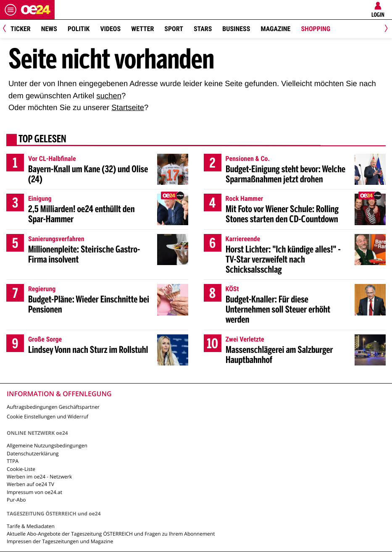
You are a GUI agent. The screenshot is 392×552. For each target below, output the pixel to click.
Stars (203, 29)
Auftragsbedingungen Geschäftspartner (53, 407)
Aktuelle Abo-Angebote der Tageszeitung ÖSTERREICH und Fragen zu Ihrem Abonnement (111, 534)
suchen (109, 96)
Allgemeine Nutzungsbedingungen (47, 446)
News (49, 29)
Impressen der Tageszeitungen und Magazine (60, 541)
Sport (174, 29)
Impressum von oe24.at (34, 492)
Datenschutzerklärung (33, 453)
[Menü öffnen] (11, 10)
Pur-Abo (16, 500)
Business (236, 29)
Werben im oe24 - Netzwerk (39, 477)
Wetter (142, 29)
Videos (110, 29)
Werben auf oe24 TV (30, 484)
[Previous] (7, 29)
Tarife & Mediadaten (31, 526)
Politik (79, 29)
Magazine (275, 29)
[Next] (385, 29)
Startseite (128, 107)
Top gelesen (42, 140)
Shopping (316, 29)
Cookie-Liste (21, 469)
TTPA (13, 461)
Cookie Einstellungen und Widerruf (47, 417)
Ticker (21, 29)
